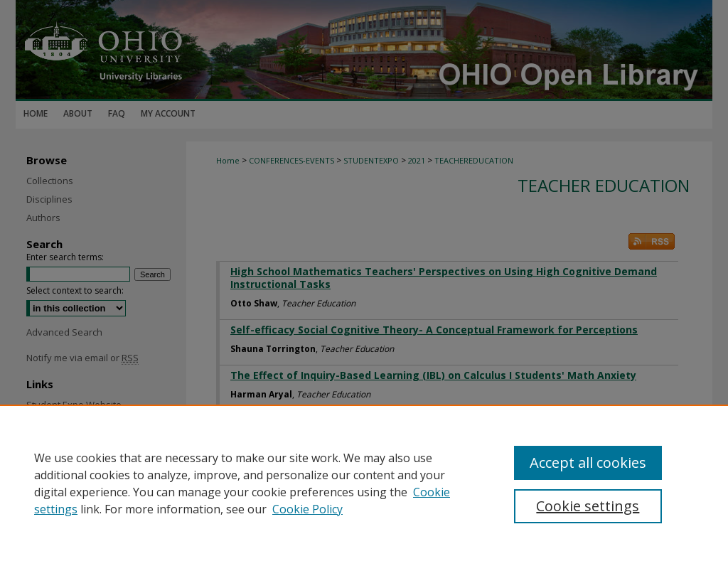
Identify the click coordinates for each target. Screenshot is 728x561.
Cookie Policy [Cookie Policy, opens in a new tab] (307, 509)
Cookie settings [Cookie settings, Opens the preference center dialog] (588, 506)
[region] (364, 483)
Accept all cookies (588, 463)
